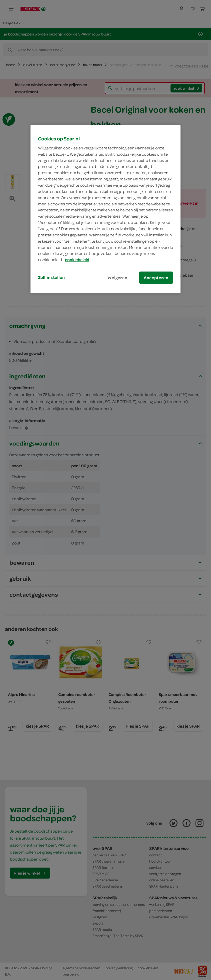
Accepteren (156, 278)
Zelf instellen (51, 277)
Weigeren (117, 278)
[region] (105, 209)
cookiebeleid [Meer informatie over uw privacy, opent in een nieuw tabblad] (77, 260)
